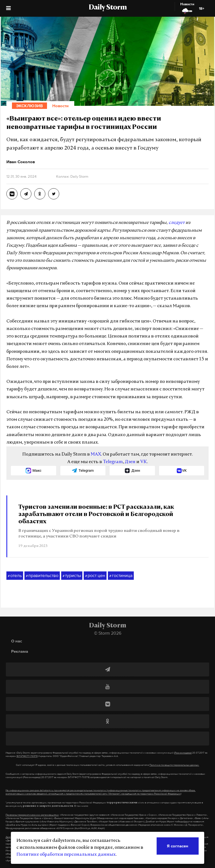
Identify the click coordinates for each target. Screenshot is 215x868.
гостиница (121, 576)
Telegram (113, 462)
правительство (42, 576)
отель (15, 576)
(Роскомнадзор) (183, 753)
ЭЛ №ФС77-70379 (27, 756)
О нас (17, 641)
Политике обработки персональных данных (66, 855)
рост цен (95, 576)
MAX (96, 454)
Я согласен (178, 846)
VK (144, 462)
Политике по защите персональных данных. (174, 765)
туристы (72, 576)
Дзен (130, 462)
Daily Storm (108, 8)
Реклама (20, 651)
